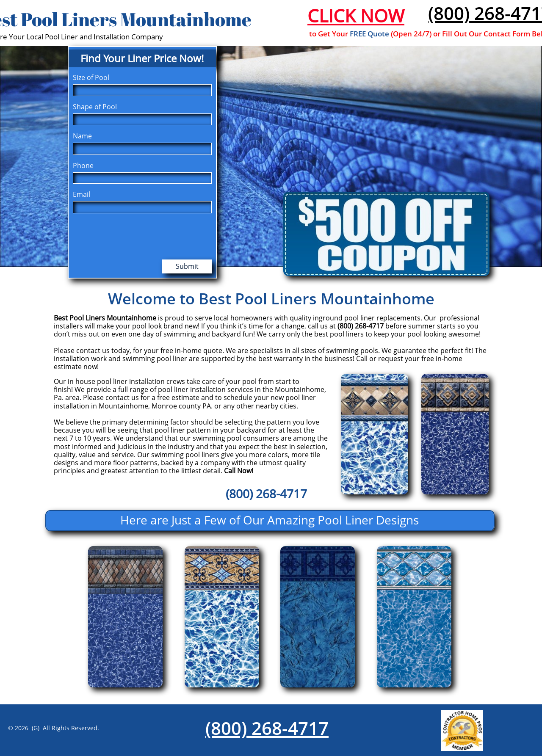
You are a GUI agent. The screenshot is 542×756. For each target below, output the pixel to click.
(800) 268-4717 (267, 728)
